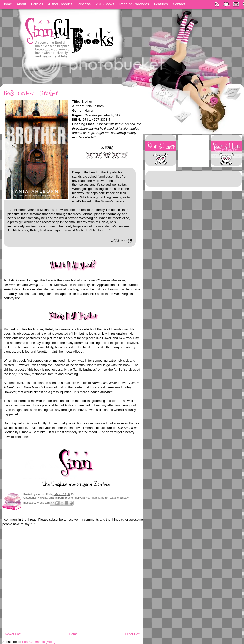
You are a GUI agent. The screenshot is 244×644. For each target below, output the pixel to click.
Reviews (84, 4)
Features (161, 4)
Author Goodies (60, 4)
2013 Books (105, 4)
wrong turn (43, 503)
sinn (39, 494)
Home (7, 4)
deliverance (82, 498)
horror (105, 498)
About (21, 4)
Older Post (133, 634)
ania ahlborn (56, 498)
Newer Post (13, 634)
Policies (37, 4)
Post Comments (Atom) (39, 642)
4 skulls (43, 498)
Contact (179, 4)
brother (70, 498)
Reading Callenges (134, 4)
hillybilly (95, 498)
